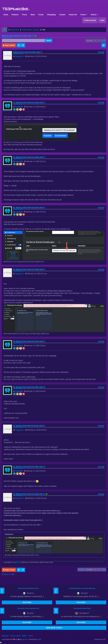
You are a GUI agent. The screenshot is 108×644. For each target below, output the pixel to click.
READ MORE (27, 602)
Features (15, 15)
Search (94, 15)
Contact (62, 15)
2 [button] (99, 41)
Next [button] (103, 41)
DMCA (24, 636)
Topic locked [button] (9, 45)
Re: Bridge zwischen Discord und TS (29, 103)
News (33, 15)
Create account (90, 20)
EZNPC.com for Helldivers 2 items (28, 588)
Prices (25, 15)
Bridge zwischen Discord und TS (18, 36)
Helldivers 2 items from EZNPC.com (28, 608)
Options (81, 570)
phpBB (39, 639)
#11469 (101, 494)
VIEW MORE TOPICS (54, 628)
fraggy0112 (20, 56)
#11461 (101, 157)
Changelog (51, 15)
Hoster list (73, 15)
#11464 (101, 270)
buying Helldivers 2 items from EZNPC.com (82, 588)
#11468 (101, 467)
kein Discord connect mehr (82, 608)
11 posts (90, 41)
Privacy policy (15, 636)
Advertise (5, 636)
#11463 (101, 208)
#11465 (101, 341)
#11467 (101, 426)
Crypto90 (19, 107)
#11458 (101, 52)
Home (6, 15)
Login (102, 20)
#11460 (101, 103)
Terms (31, 636)
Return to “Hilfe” (8, 574)
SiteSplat (25, 639)
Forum (41, 15)
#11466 (101, 387)
